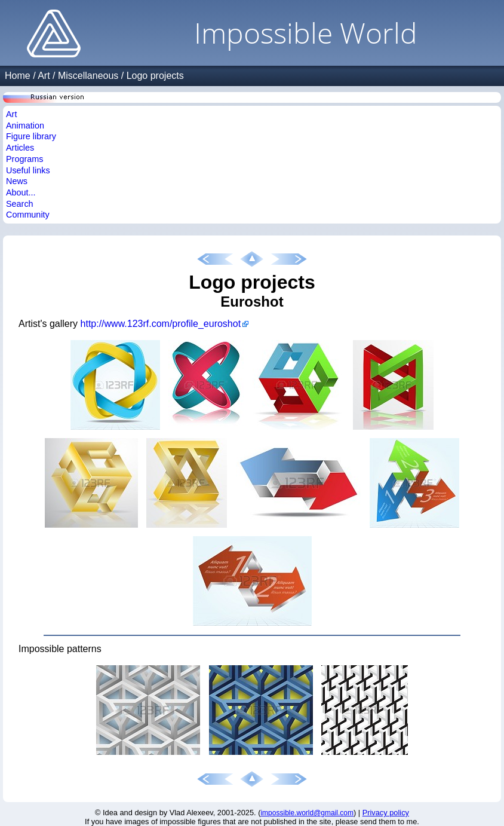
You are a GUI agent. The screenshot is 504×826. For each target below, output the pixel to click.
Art (44, 76)
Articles (20, 148)
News (17, 181)
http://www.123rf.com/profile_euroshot (161, 324)
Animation (25, 126)
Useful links (28, 170)
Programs (24, 159)
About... (21, 192)
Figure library (31, 136)
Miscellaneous (88, 76)
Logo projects (155, 76)
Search (20, 204)
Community (28, 215)
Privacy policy (386, 813)
